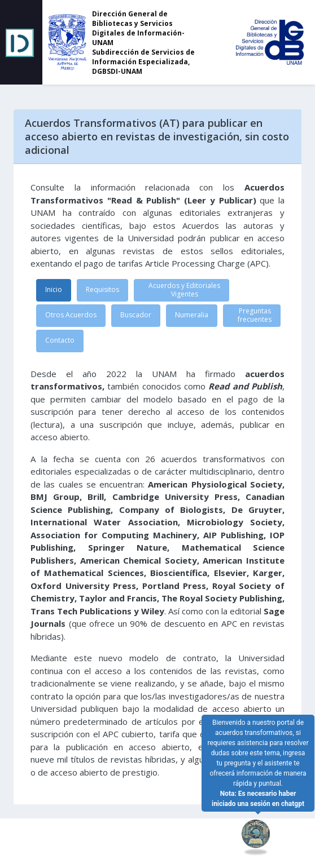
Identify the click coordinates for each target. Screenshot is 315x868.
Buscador (136, 315)
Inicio (54, 289)
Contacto (60, 340)
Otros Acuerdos (71, 315)
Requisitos (102, 289)
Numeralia (192, 315)
